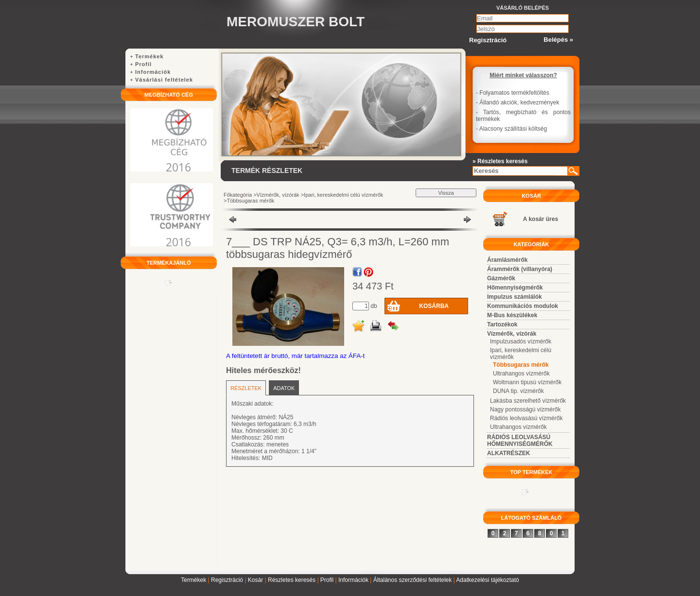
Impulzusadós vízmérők (521, 341)
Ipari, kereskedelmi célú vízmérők (343, 195)
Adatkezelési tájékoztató (487, 580)
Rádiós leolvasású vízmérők (526, 418)
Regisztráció (227, 580)
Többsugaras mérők (250, 201)
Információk (353, 580)
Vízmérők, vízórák (278, 195)
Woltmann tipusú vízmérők (527, 382)
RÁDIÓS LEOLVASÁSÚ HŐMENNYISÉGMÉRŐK (520, 441)
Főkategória (238, 195)
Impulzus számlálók (515, 297)
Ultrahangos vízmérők (521, 374)
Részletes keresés (292, 580)
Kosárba (434, 306)
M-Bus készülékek (512, 315)
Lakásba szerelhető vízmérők (528, 401)
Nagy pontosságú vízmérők (525, 409)
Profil (327, 580)
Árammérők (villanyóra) (520, 269)
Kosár (255, 580)
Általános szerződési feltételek (412, 580)
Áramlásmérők (507, 260)
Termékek (193, 580)
